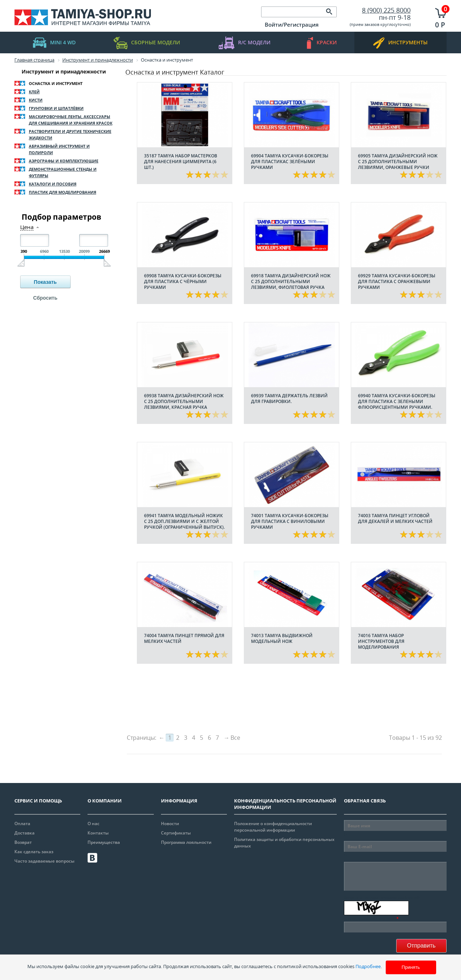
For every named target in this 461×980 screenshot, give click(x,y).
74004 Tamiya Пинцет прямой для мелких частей (184, 638)
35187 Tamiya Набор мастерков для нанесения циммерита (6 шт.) (181, 162)
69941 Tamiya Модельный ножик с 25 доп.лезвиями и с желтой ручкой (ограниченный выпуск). (184, 521)
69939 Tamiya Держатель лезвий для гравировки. (289, 399)
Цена (27, 227)
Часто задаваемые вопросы (44, 861)
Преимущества (104, 842)
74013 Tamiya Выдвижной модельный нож (282, 638)
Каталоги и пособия (53, 184)
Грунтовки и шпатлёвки (56, 108)
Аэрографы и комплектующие (64, 161)
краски (322, 43)
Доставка (24, 833)
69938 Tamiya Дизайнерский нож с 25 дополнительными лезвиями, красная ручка (184, 401)
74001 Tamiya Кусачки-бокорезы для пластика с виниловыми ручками (290, 521)
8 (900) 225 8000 (386, 10)
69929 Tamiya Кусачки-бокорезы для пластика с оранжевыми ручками (397, 281)
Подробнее (368, 966)
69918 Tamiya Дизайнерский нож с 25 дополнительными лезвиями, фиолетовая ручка (291, 281)
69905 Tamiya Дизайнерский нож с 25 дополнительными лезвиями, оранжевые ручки (398, 162)
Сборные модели (147, 43)
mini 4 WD (54, 43)
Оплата (22, 824)
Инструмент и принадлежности (64, 71)
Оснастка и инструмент (56, 83)
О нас (93, 824)
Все (235, 738)
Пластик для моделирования (62, 192)
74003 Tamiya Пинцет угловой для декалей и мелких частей (395, 518)
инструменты (400, 43)
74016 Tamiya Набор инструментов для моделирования (381, 641)
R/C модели (245, 43)
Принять (411, 967)
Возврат (23, 842)
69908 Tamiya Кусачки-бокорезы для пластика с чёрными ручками (183, 281)
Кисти (36, 100)
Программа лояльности (186, 842)
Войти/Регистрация (292, 24)
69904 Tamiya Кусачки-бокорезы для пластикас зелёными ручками (290, 162)
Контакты (98, 833)
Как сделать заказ (34, 852)
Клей (34, 92)
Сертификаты (176, 833)
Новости (170, 824)
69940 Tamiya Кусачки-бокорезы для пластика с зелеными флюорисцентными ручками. (397, 401)
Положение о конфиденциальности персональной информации (273, 827)
